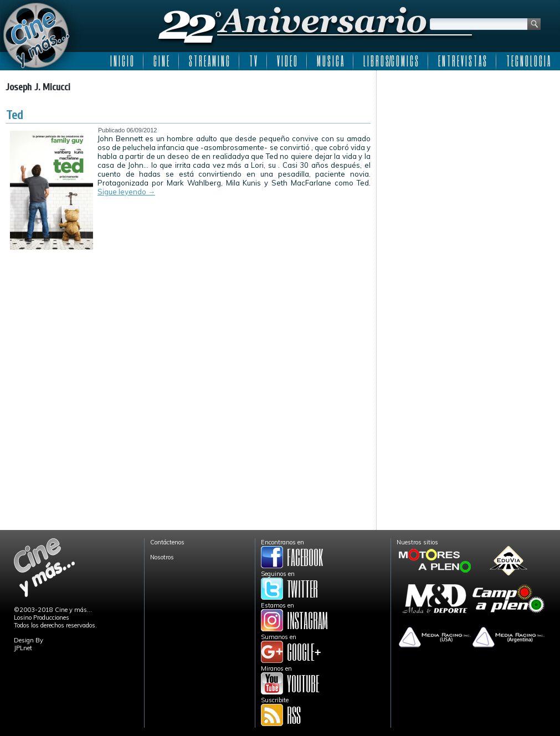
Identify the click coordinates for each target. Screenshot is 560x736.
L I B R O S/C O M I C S (391, 61)
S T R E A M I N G (209, 61)
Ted (15, 115)
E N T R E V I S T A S (462, 61)
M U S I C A (330, 61)
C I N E (161, 61)
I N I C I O (122, 61)
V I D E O (287, 61)
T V (253, 61)
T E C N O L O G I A (528, 61)
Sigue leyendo (126, 192)
